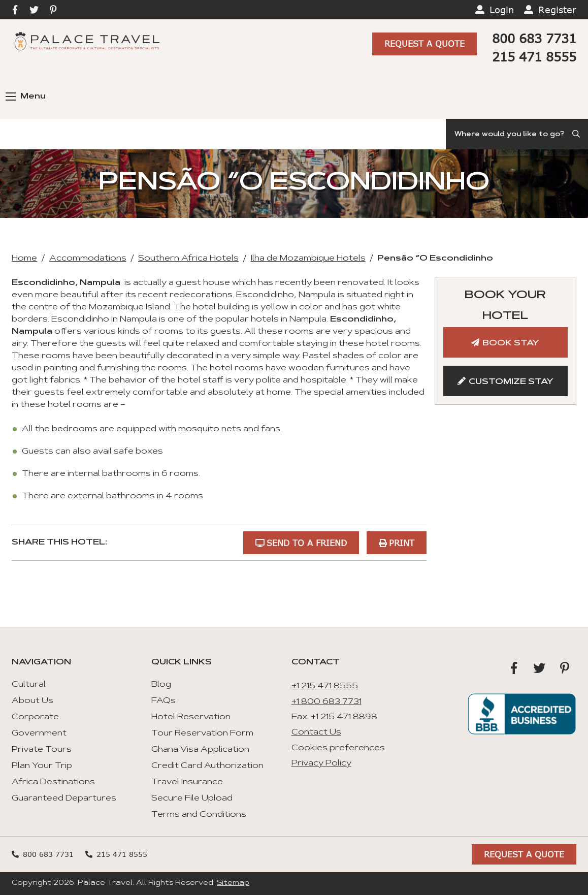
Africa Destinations (53, 782)
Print (402, 542)
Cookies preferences (338, 748)
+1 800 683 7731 (326, 701)
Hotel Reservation (191, 717)
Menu (26, 97)
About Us (32, 701)
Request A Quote (424, 44)
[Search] (517, 134)
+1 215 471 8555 (325, 686)
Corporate (35, 717)
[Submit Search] (577, 134)
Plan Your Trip (42, 766)
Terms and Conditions (199, 815)
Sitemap (233, 883)
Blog (161, 685)
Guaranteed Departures (64, 798)
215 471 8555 (534, 57)
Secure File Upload (192, 798)
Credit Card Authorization (207, 766)
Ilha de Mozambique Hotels (308, 259)
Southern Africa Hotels (188, 259)
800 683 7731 (534, 38)
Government (39, 733)
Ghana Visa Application (200, 750)
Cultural (29, 685)
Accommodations (88, 259)
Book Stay (511, 343)
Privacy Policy (321, 763)
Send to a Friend (306, 542)
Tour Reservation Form (202, 733)
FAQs (164, 701)
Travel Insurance (187, 782)
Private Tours (42, 750)
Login (502, 10)
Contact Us (316, 732)
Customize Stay (511, 382)
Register (557, 10)
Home (24, 259)
